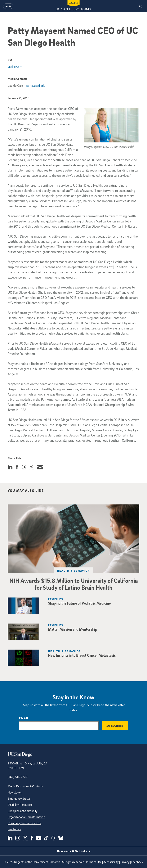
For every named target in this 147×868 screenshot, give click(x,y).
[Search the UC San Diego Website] (141, 6)
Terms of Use (94, 862)
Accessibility (111, 862)
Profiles (56, 599)
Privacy (125, 862)
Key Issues (14, 829)
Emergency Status (19, 799)
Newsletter (15, 792)
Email (24, 718)
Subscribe (115, 726)
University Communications (24, 823)
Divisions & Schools (74, 851)
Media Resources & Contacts (25, 786)
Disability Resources (20, 805)
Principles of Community (23, 811)
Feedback (137, 862)
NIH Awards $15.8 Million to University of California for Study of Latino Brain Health (74, 584)
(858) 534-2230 (18, 777)
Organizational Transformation (26, 817)
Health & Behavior (73, 571)
